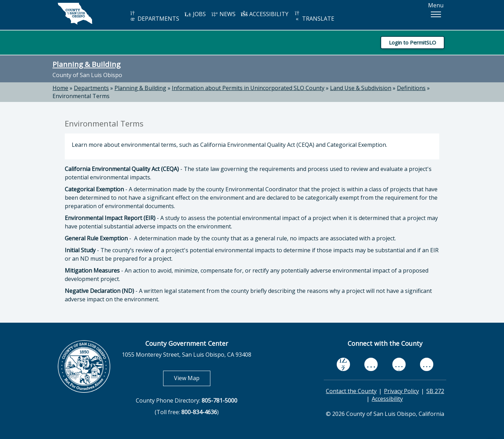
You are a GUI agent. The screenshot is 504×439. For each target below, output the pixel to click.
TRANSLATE (314, 16)
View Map (192, 378)
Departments (91, 88)
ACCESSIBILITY (265, 14)
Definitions (411, 88)
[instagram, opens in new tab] (427, 364)
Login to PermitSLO (412, 42)
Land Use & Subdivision (361, 88)
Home (60, 88)
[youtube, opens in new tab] (371, 364)
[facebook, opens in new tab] (343, 364)
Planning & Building (86, 64)
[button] (436, 14)
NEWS (223, 14)
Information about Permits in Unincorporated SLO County (248, 88)
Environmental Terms (81, 96)
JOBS (195, 14)
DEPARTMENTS (154, 16)
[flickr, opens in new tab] (399, 364)
